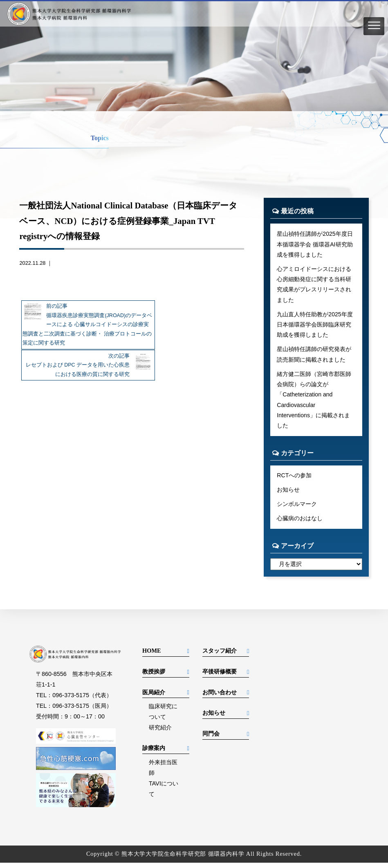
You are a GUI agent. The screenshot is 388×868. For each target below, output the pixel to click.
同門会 (211, 739)
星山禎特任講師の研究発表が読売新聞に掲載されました (314, 357)
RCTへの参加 (294, 480)
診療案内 (154, 753)
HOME (152, 656)
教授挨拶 (154, 677)
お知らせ (288, 494)
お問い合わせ (220, 698)
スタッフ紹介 (220, 656)
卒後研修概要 (220, 677)
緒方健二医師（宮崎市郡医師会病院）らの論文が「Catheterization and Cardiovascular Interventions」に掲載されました (314, 403)
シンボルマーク (297, 509)
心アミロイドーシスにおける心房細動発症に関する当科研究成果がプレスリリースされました (314, 286)
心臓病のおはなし (300, 523)
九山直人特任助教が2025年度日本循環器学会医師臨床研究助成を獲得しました (315, 327)
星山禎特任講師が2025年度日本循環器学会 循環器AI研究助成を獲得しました (315, 244)
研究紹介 (160, 733)
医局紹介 (154, 698)
